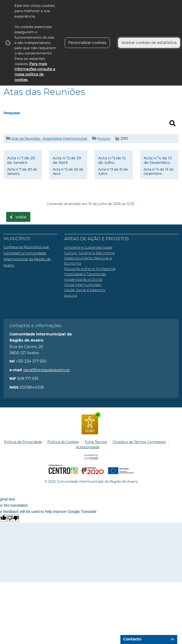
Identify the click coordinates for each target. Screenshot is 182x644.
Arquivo (104, 138)
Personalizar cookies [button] (87, 43)
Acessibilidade (88, 447)
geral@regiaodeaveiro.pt (47, 370)
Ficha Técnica (96, 442)
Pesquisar (12, 113)
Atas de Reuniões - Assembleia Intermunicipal (49, 138)
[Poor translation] (13, 518)
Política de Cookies (63, 442)
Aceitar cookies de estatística (149, 43)
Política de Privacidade (23, 442)
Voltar (21, 217)
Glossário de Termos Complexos (139, 442)
